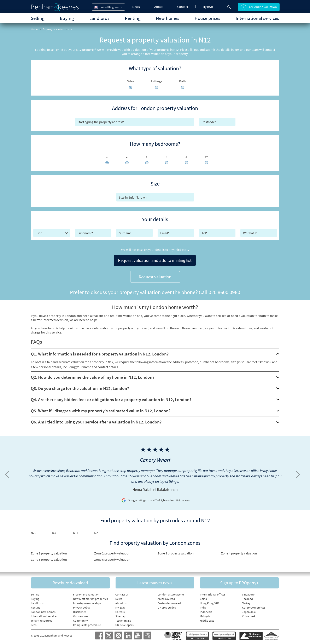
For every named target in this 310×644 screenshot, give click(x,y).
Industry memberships (87, 602)
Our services (81, 615)
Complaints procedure (87, 624)
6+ (206, 156)
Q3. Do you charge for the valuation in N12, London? (80, 387)
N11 (76, 531)
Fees (34, 624)
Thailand (247, 598)
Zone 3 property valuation (176, 552)
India (203, 606)
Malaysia (205, 615)
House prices (207, 18)
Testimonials (123, 619)
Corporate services (254, 606)
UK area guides (167, 606)
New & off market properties (90, 598)
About (159, 7)
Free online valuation (86, 593)
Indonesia (206, 611)
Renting (133, 18)
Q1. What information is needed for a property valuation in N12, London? (100, 352)
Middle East (207, 619)
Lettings (157, 81)
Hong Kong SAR (209, 602)
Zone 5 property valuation (49, 558)
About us (121, 602)
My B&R (208, 7)
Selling (38, 18)
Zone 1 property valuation (49, 552)
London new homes (43, 611)
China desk (249, 615)
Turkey (246, 602)
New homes (168, 18)
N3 (54, 531)
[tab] (155, 352)
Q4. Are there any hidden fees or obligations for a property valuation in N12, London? (111, 398)
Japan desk (249, 611)
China (203, 598)
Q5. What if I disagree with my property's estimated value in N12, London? (101, 409)
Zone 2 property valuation (112, 552)
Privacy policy (82, 606)
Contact (183, 7)
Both (182, 81)
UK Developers (124, 624)
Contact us (122, 593)
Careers (120, 611)
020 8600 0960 (224, 290)
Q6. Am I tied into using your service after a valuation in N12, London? (96, 420)
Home (34, 29)
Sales (131, 81)
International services (257, 18)
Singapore (248, 593)
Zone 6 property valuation (112, 558)
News (136, 7)
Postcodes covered (169, 602)
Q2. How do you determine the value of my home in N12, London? (93, 375)
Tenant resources (41, 619)
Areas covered (166, 598)
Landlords (99, 18)
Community (80, 619)
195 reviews (183, 499)
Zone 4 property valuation (239, 552)
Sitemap (120, 615)
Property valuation (53, 29)
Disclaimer (80, 611)
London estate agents (171, 593)
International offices (213, 593)
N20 (34, 531)
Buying (67, 18)
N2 (96, 531)
